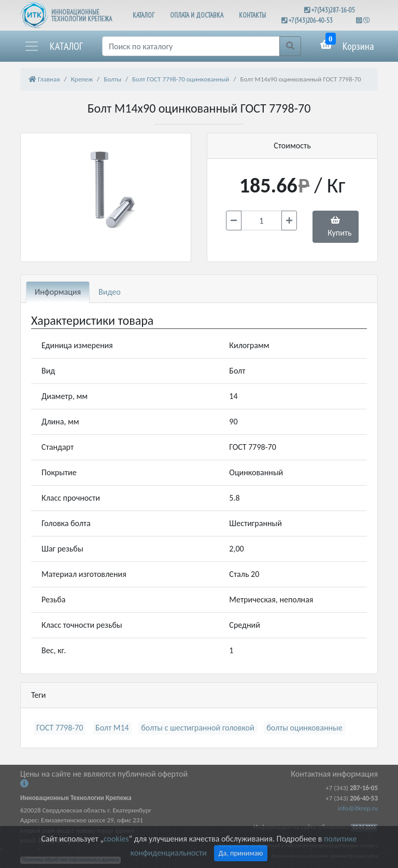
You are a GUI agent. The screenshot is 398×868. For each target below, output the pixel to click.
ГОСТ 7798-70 (60, 728)
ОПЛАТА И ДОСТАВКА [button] (197, 15)
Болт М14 (112, 728)
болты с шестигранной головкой (197, 728)
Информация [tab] (58, 292)
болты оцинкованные (304, 728)
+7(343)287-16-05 (333, 10)
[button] (53, 46)
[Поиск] (191, 46)
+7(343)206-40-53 (311, 20)
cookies (116, 839)
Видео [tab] (110, 292)
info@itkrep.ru (358, 808)
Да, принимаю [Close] (241, 853)
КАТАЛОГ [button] (144, 15)
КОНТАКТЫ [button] (252, 15)
